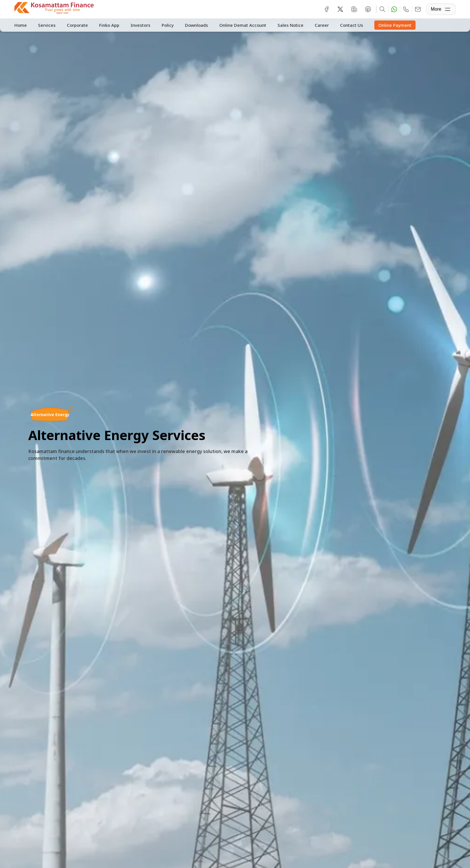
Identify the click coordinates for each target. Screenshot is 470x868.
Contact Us (350, 25)
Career (320, 25)
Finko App (108, 25)
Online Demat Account (241, 25)
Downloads (195, 25)
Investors (139, 25)
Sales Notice (288, 25)
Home (21, 25)
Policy (166, 25)
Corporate (77, 25)
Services (47, 25)
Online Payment (392, 25)
